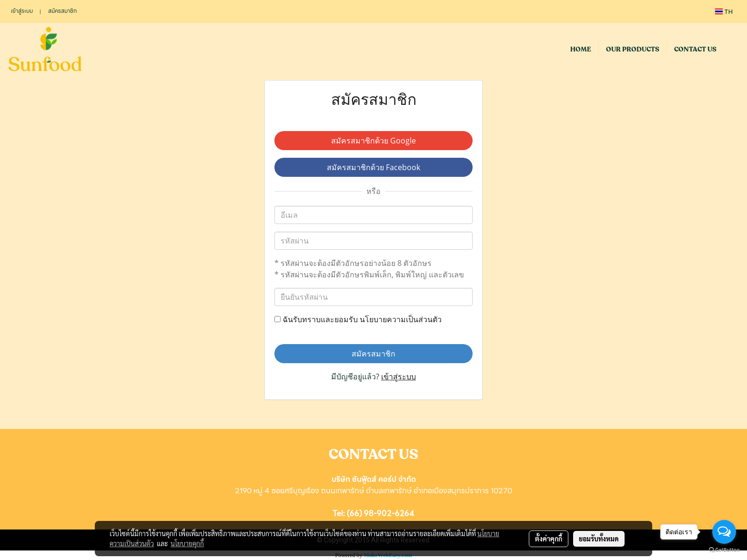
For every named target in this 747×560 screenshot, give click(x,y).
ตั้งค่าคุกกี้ (549, 539)
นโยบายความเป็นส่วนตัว (401, 319)
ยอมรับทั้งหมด (599, 539)
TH (724, 11)
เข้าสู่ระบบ (22, 11)
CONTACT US (695, 49)
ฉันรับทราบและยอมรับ (358, 319)
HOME (581, 49)
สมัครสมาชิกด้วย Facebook (373, 167)
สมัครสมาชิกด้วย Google (373, 141)
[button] (732, 49)
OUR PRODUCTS (633, 49)
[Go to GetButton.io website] (724, 550)
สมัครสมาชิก (62, 11)
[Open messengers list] (724, 532)
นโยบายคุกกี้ (187, 543)
